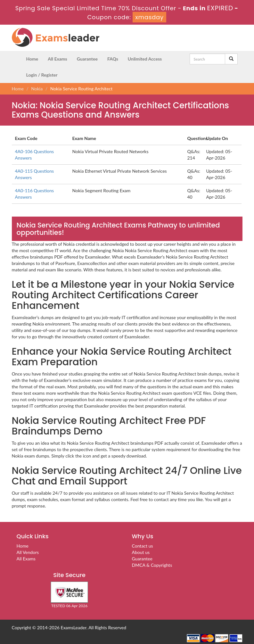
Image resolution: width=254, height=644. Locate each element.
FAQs (113, 59)
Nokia (37, 89)
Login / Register (42, 75)
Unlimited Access (145, 59)
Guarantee (87, 59)
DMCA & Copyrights (152, 565)
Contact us (143, 546)
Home (32, 59)
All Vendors (28, 552)
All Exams (57, 59)
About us (141, 552)
